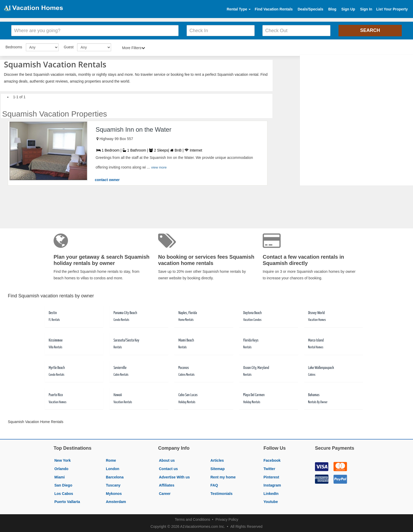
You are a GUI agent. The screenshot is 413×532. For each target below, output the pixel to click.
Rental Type (239, 9)
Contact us (168, 469)
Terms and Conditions (193, 519)
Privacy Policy (227, 519)
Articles (217, 460)
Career (165, 494)
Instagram (272, 485)
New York (63, 460)
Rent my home (223, 477)
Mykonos (114, 494)
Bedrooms (14, 47)
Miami (60, 477)
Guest (69, 47)
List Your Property (392, 9)
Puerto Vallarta (67, 502)
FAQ (214, 485)
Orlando (61, 469)
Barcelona (115, 477)
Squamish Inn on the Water (134, 129)
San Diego (63, 485)
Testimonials (222, 494)
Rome (111, 460)
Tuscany (113, 485)
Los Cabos (64, 494)
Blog (332, 9)
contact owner (107, 180)
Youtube (271, 502)
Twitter (269, 469)
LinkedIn (271, 494)
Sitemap (217, 469)
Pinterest (271, 477)
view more (159, 167)
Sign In (366, 9)
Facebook (272, 460)
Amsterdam (116, 502)
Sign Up (348, 9)
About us (167, 460)
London (113, 469)
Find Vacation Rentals (274, 9)
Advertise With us (174, 477)
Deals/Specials (311, 9)
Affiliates (167, 485)
